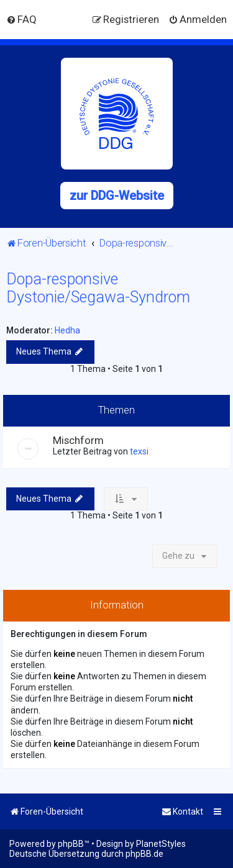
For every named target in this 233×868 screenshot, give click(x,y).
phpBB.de (144, 854)
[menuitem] (21, 19)
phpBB (71, 844)
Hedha (67, 330)
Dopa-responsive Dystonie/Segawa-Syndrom (98, 288)
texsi (139, 451)
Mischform (78, 440)
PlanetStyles (161, 844)
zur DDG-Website (117, 196)
